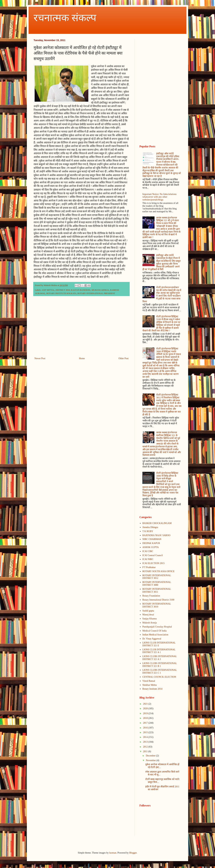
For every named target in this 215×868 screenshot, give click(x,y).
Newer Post (40, 358)
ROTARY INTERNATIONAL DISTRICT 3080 (157, 584)
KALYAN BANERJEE (81, 290)
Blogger (133, 853)
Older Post (124, 358)
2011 (146, 751)
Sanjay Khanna (150, 619)
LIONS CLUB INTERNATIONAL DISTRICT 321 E (159, 644)
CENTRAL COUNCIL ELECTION (159, 677)
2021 (146, 704)
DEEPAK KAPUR (151, 543)
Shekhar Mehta (150, 685)
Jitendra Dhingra (150, 527)
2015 (146, 732)
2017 (146, 723)
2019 (146, 713)
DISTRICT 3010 (63, 290)
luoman (113, 853)
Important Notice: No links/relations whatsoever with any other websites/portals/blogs (159, 197)
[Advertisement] (81, 329)
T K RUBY (148, 531)
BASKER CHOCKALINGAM (157, 523)
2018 (146, 718)
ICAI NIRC (148, 559)
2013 (146, 742)
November (151, 760)
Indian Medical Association (155, 635)
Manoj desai (148, 615)
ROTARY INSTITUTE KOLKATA (61, 293)
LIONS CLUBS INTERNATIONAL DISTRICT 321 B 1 (160, 665)
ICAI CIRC (148, 551)
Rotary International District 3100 (158, 600)
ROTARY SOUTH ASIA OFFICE (159, 571)
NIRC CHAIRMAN (152, 539)
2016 (146, 728)
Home (82, 358)
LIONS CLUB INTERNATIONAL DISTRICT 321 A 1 (159, 651)
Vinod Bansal (149, 681)
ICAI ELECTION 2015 (154, 563)
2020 (146, 709)
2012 (146, 747)
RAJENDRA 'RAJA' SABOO (156, 535)
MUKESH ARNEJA (100, 290)
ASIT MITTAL (48, 290)
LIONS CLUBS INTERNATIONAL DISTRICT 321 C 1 (160, 671)
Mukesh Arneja (150, 623)
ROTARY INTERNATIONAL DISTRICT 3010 (157, 605)
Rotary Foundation (151, 596)
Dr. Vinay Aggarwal (152, 639)
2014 (146, 737)
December (151, 756)
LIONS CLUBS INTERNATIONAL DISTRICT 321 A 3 (160, 658)
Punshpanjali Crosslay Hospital (157, 627)
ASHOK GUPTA (151, 547)
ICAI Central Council (153, 555)
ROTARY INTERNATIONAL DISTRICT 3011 (157, 590)
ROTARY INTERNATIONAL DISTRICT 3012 (157, 577)
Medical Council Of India (155, 631)
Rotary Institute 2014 (152, 689)
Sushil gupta (148, 611)
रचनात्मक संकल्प (65, 18)
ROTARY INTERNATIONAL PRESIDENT (96, 293)
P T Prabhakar (149, 567)
